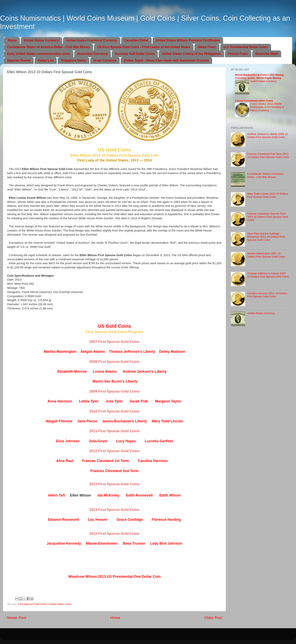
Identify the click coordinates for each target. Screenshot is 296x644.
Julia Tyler (114, 401)
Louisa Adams (105, 371)
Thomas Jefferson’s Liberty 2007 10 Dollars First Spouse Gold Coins (268, 275)
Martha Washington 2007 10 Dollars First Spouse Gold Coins (266, 255)
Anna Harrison (60, 401)
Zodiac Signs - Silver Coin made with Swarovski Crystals (166, 60)
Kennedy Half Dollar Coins (135, 54)
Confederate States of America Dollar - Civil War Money (48, 47)
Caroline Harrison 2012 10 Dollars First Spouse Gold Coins (267, 295)
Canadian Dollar (136, 40)
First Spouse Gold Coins (32, 604)
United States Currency (41, 40)
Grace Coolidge (130, 520)
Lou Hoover (98, 520)
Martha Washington (60, 352)
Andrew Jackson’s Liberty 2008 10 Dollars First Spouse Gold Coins (267, 136)
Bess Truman (134, 543)
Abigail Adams (93, 352)
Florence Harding (166, 520)
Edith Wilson (170, 495)
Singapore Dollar (73, 60)
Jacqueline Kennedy (64, 543)
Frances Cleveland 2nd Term (114, 471)
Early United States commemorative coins (39, 54)
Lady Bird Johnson (166, 543)
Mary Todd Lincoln (167, 421)
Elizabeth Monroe (72, 371)
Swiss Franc (207, 47)
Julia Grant (98, 441)
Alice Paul (65, 461)
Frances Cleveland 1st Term (106, 461)
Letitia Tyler (89, 401)
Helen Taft (57, 495)
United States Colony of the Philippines (191, 54)
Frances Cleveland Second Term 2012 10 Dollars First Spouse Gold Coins (267, 217)
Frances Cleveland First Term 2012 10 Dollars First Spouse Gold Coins (268, 155)
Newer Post (17, 618)
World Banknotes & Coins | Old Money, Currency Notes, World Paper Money (260, 76)
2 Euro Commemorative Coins (254, 101)
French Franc (238, 54)
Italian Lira (46, 60)
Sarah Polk (139, 401)
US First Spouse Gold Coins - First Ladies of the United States (144, 47)
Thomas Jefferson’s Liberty (132, 352)
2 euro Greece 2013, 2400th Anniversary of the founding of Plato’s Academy (267, 107)
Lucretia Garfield (159, 441)
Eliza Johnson (68, 441)
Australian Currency (92, 54)
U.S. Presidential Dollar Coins (246, 47)
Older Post (213, 618)
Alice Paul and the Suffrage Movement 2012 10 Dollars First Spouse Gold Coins (266, 237)
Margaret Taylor (168, 401)
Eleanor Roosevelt (63, 520)
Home (12, 40)
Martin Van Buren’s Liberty (115, 381)
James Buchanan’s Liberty (124, 421)
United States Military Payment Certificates (188, 40)
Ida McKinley (109, 495)
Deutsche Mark (267, 54)
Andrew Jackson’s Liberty (145, 371)
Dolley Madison (172, 352)
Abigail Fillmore (59, 421)
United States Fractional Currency (92, 40)
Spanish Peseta (19, 60)
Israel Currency (105, 60)
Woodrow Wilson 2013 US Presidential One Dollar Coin (115, 577)
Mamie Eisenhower (102, 543)
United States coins (60, 604)
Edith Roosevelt (139, 495)
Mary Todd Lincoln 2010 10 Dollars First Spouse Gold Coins (268, 195)
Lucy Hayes (126, 441)
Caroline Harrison (153, 461)
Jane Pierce (87, 421)
